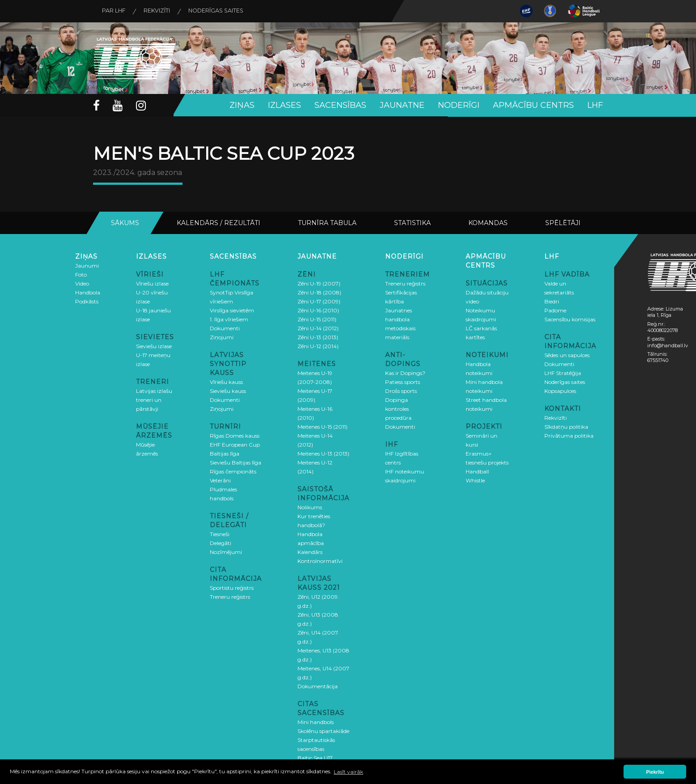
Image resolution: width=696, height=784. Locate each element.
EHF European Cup (235, 444)
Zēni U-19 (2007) (319, 283)
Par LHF (116, 11)
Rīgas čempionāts (233, 471)
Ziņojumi (222, 337)
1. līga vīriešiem (229, 319)
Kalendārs (310, 552)
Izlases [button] (284, 105)
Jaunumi (87, 265)
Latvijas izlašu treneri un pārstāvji (154, 399)
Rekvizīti (164, 11)
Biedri (552, 301)
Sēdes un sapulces (567, 355)
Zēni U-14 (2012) (318, 328)
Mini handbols (316, 722)
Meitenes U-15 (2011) (323, 426)
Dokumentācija (318, 686)
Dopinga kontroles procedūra (398, 408)
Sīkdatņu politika (566, 426)
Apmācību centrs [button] (533, 105)
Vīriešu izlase (152, 283)
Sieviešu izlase (154, 346)
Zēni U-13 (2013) (318, 337)
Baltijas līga (225, 453)
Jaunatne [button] (402, 105)
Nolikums (310, 507)
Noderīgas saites (228, 11)
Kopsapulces (560, 390)
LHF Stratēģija (563, 373)
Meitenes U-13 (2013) (323, 453)
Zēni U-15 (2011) (317, 319)
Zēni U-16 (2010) (318, 310)
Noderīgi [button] (459, 105)
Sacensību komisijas (570, 319)
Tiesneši (220, 534)
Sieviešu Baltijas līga (236, 462)
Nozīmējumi (226, 552)
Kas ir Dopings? (405, 373)
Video (82, 283)
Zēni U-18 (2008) (319, 292)
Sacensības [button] (340, 105)
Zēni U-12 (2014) (318, 346)
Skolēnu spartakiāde (323, 731)
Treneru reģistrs (230, 596)
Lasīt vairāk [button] (348, 772)
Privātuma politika (569, 435)
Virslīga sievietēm (232, 310)
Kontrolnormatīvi (320, 560)
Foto (81, 274)
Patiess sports (403, 381)
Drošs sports (401, 390)
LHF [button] (595, 105)
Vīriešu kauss (226, 381)
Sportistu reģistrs (232, 587)
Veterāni (220, 480)
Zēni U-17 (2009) (319, 301)
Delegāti (221, 543)
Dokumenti (225, 328)
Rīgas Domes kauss (235, 435)
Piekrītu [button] (655, 772)
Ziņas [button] (242, 105)
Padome (555, 310)
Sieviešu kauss (228, 390)
